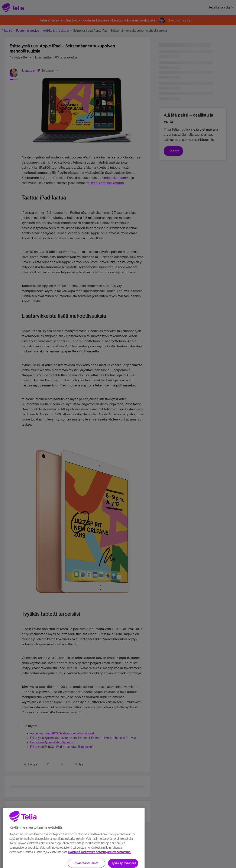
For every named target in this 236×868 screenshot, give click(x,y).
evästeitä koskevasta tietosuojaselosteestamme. (100, 864)
